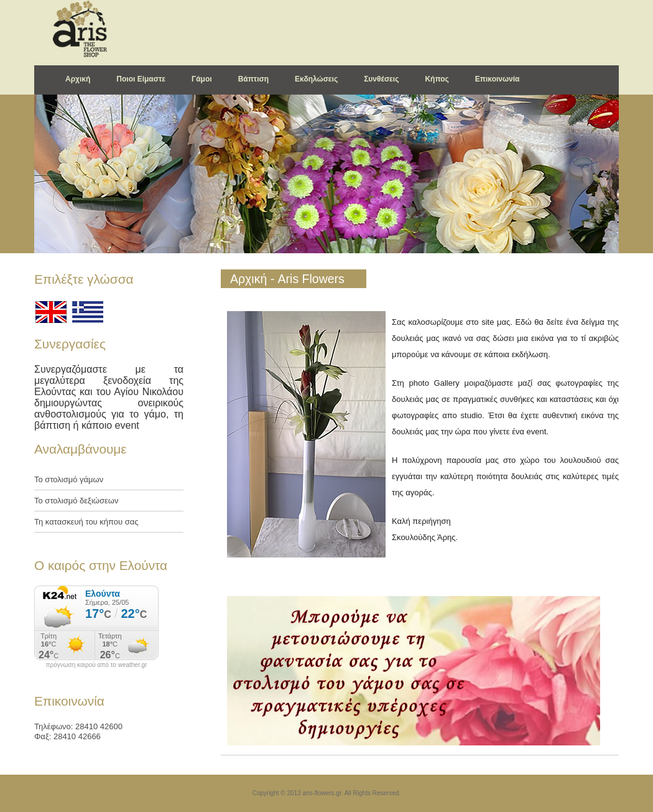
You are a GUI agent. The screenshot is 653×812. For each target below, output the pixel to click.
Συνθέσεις (381, 79)
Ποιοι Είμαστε (141, 79)
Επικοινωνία (498, 79)
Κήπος (437, 79)
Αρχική (78, 79)
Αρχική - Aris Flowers (287, 279)
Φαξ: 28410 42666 (67, 736)
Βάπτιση (253, 79)
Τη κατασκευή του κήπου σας (86, 522)
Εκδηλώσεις (316, 79)
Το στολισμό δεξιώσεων (76, 501)
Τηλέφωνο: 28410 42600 (78, 726)
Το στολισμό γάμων (69, 479)
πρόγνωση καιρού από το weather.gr (97, 665)
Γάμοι (202, 79)
